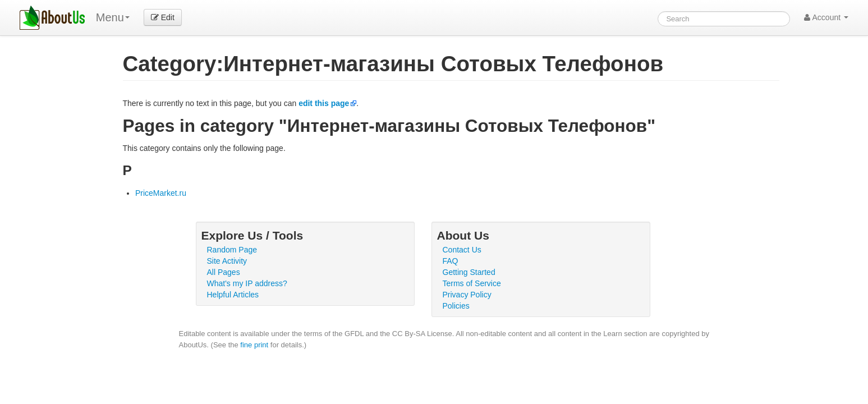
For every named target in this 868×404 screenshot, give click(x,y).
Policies (456, 306)
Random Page (232, 250)
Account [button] (826, 17)
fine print (254, 345)
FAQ (451, 261)
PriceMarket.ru (161, 193)
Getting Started (469, 272)
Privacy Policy (467, 295)
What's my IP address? (247, 283)
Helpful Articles (233, 295)
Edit (163, 17)
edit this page (324, 103)
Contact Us (462, 250)
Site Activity (227, 261)
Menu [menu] (113, 17)
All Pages (224, 272)
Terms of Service (472, 283)
